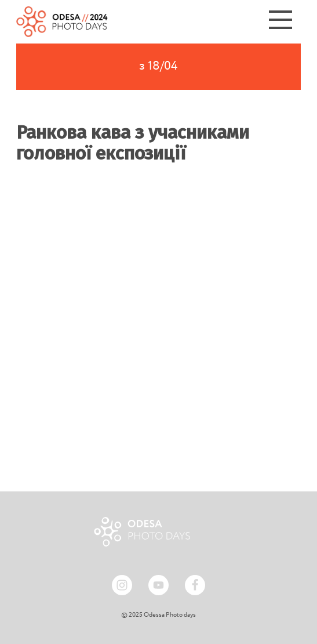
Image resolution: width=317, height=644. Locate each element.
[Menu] (280, 22)
